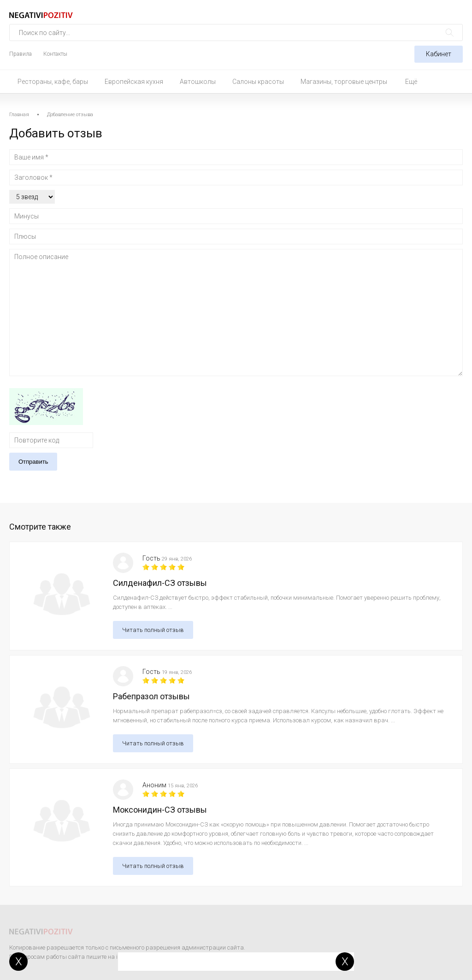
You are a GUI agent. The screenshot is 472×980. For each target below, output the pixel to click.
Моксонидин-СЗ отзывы (160, 810)
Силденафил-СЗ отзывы (160, 583)
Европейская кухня (134, 82)
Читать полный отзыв (153, 630)
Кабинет (439, 54)
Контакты (55, 54)
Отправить (33, 462)
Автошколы (198, 82)
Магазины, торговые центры (344, 82)
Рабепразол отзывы (151, 696)
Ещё (411, 82)
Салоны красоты (258, 82)
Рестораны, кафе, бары (53, 82)
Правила (21, 54)
